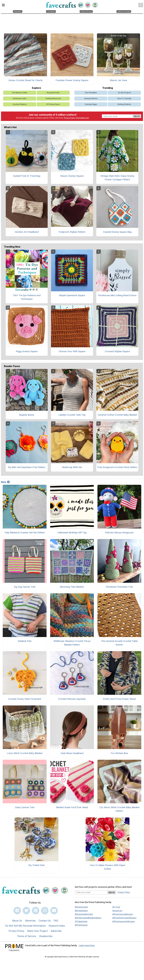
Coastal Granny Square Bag (117, 232)
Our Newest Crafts (20, 93)
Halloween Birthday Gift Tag (72, 533)
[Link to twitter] (26, 911)
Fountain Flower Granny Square (72, 80)
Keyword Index (57, 926)
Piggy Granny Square (27, 351)
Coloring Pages (91, 104)
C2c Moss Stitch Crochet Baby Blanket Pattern (119, 809)
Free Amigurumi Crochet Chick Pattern (117, 467)
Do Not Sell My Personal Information (25, 926)
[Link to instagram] (45, 911)
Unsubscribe (46, 936)
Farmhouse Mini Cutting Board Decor (117, 295)
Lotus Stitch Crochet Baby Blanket (25, 753)
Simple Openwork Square (72, 295)
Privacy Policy (70, 118)
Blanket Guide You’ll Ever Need (72, 807)
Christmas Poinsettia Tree (119, 587)
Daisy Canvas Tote (25, 807)
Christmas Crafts (20, 99)
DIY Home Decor (53, 104)
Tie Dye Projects (124, 93)
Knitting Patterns (124, 104)
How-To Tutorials (124, 99)
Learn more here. (87, 945)
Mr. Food (116, 907)
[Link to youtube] (54, 911)
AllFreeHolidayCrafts (84, 914)
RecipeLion (117, 911)
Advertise (30, 921)
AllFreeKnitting (81, 911)
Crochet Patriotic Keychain (72, 699)
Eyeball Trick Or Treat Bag (27, 176)
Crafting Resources (53, 99)
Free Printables (91, 93)
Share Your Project (37, 931)
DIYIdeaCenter (81, 921)
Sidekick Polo (25, 641)
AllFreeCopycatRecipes (123, 914)
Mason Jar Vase (118, 80)
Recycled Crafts (53, 93)
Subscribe (56, 931)
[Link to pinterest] (36, 911)
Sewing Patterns (91, 99)
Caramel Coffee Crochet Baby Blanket (117, 415)
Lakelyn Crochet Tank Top (72, 415)
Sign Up (137, 116)
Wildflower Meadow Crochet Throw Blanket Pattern (72, 643)
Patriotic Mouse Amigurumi (119, 533)
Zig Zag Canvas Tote (25, 587)
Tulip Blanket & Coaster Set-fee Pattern (25, 533)
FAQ (56, 921)
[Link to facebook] (17, 911)
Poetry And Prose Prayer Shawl (119, 699)
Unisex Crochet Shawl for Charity (26, 80)
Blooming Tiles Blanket (72, 587)
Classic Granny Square (72, 176)
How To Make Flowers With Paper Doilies (108, 867)
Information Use (82, 118)
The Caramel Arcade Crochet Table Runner (119, 643)
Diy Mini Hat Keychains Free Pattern (27, 467)
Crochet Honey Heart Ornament (25, 699)
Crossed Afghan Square (117, 351)
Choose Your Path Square (72, 351)
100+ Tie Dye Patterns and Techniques (27, 297)
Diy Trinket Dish (36, 865)
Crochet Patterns (20, 104)
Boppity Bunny (27, 415)
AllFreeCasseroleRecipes (124, 921)
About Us (17, 921)
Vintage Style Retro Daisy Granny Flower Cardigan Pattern (117, 178)
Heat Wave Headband (72, 753)
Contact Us (45, 921)
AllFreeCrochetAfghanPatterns (88, 918)
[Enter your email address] (91, 892)
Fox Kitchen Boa (119, 753)
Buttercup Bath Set (72, 467)
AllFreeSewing (81, 925)
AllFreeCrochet (81, 907)
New (5, 482)
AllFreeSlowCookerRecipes (124, 918)
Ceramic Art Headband (27, 232)
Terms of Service (27, 936)
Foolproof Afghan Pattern (72, 232)
